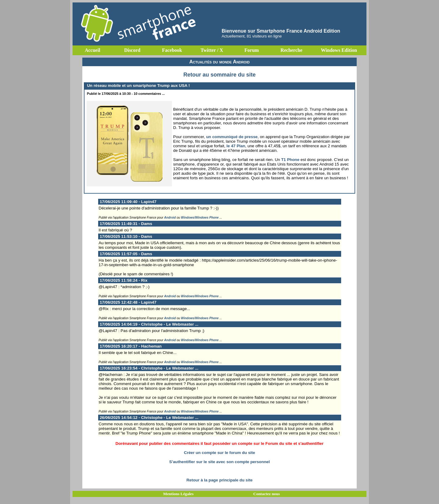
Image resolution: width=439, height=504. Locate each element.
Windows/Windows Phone (200, 218)
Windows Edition (339, 50)
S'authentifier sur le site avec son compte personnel (220, 462)
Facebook (172, 50)
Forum (252, 50)
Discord (132, 50)
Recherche (291, 50)
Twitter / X (212, 50)
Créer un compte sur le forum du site (219, 453)
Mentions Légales (178, 494)
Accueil (93, 50)
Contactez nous (267, 494)
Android (170, 218)
